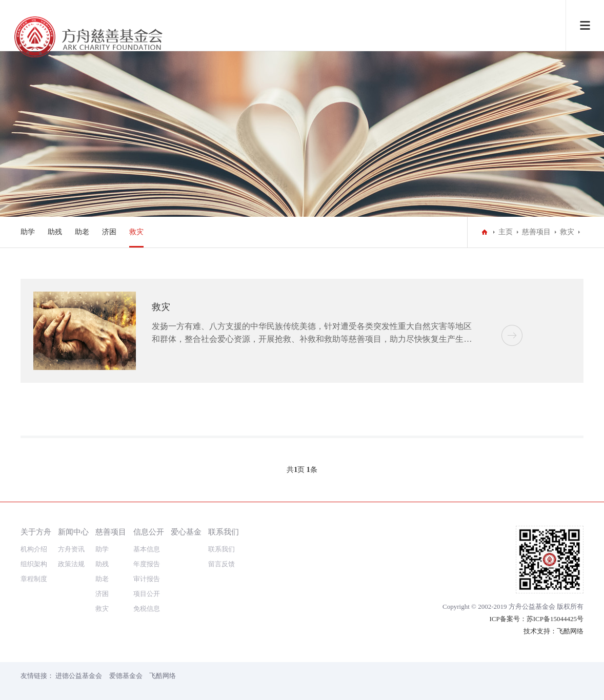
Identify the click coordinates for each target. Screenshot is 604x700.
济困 (109, 232)
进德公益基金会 (79, 676)
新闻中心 (73, 532)
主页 (506, 232)
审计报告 (147, 579)
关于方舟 (36, 532)
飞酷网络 (570, 631)
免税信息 (147, 609)
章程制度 (34, 579)
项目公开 (147, 594)
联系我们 (224, 532)
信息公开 (149, 532)
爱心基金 (186, 532)
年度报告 (147, 564)
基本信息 (147, 549)
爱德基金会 (126, 676)
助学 (28, 232)
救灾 (136, 232)
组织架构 (34, 564)
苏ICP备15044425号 (555, 619)
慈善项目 (536, 232)
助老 (82, 232)
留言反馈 (222, 564)
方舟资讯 (71, 549)
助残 (55, 232)
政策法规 (71, 564)
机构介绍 (34, 549)
